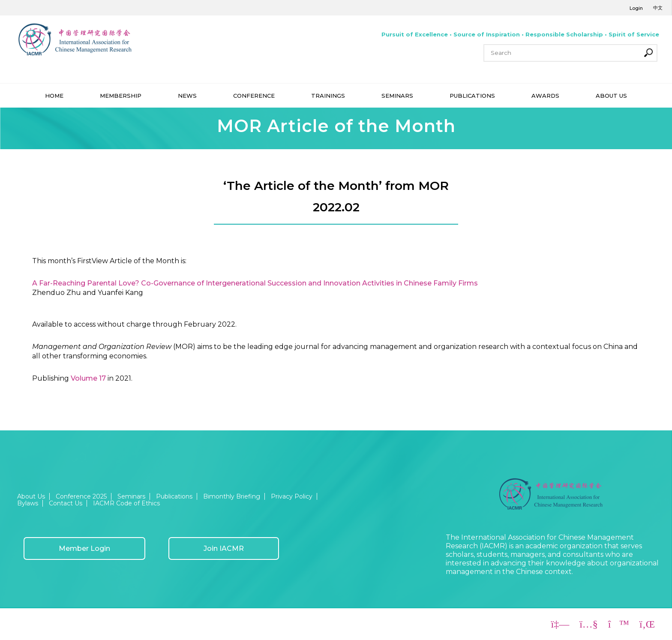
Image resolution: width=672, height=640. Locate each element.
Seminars (131, 496)
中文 (658, 8)
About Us (31, 496)
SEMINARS (397, 96)
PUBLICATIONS (472, 96)
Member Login (84, 548)
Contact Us (66, 503)
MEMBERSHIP (121, 96)
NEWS (187, 96)
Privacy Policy (292, 496)
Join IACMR (224, 548)
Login (636, 8)
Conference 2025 (81, 496)
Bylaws (28, 503)
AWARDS (545, 96)
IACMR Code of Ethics (126, 503)
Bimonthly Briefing (232, 496)
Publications (174, 496)
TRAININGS (328, 96)
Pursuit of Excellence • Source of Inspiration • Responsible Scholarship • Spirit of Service (520, 34)
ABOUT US (611, 96)
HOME (54, 96)
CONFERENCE (254, 96)
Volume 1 (86, 378)
